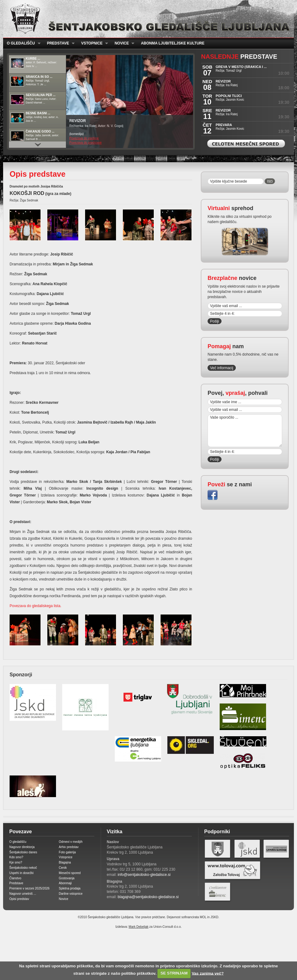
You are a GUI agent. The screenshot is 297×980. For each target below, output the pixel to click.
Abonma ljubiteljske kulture (172, 43)
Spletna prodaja (70, 888)
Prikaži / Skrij (133, 113)
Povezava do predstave (86, 143)
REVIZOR (223, 81)
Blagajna (65, 862)
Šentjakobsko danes (23, 852)
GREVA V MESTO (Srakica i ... (241, 67)
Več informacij (222, 368)
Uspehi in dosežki (21, 873)
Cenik (63, 868)
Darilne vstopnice (71, 894)
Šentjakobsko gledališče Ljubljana (147, 19)
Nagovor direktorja (22, 847)
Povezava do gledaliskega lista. (35, 606)
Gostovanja (67, 878)
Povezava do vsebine (84, 138)
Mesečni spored (70, 873)
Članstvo (15, 878)
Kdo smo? (16, 857)
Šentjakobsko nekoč (23, 868)
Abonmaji (65, 883)
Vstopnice (93, 43)
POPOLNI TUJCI (229, 96)
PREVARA (224, 125)
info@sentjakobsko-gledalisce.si (144, 875)
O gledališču (22, 43)
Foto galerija (67, 852)
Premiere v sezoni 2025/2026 (29, 888)
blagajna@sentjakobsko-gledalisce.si (148, 897)
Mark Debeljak (139, 927)
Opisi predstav (19, 899)
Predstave (59, 43)
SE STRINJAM (174, 973)
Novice (123, 43)
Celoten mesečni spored (246, 144)
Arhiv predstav (69, 847)
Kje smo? (16, 862)
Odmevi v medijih (71, 842)
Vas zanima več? (208, 973)
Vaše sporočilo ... (245, 431)
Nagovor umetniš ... (23, 894)
